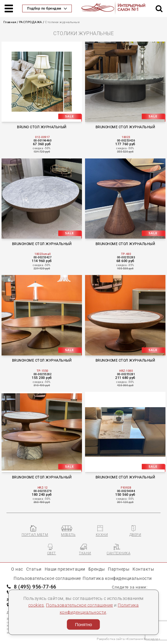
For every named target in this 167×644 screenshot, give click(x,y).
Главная (10, 22)
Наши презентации (65, 569)
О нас (17, 569)
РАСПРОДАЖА (31, 22)
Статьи (34, 569)
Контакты (143, 569)
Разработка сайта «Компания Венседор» (128, 639)
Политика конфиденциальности (117, 578)
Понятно (83, 625)
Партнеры (119, 569)
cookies (36, 605)
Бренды (97, 569)
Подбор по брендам (47, 8)
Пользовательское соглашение (79, 605)
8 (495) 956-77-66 (32, 587)
